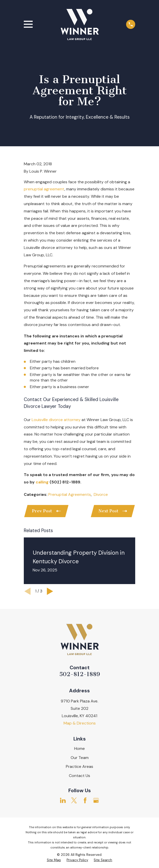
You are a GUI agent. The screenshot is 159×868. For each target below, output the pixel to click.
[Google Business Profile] (96, 801)
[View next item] (50, 592)
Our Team (80, 758)
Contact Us (79, 776)
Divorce (101, 494)
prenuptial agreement (44, 189)
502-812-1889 (80, 674)
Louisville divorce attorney (56, 420)
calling (42, 482)
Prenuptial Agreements (70, 494)
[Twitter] (74, 801)
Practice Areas (79, 767)
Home (79, 749)
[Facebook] (85, 801)
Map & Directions (80, 723)
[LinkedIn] (63, 801)
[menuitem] (54, 861)
